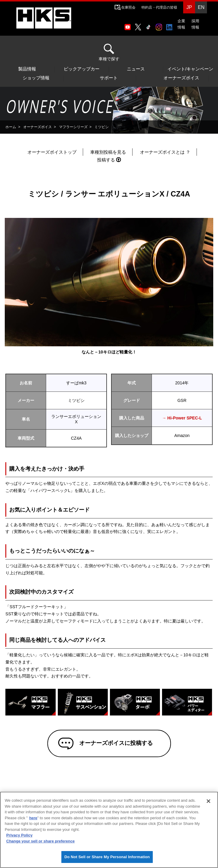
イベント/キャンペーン (190, 69)
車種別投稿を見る (108, 152)
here (33, 818)
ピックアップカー (82, 69)
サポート (109, 78)
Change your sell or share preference (41, 841)
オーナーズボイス (181, 78)
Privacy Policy (19, 835)
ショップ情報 (36, 78)
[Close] (208, 801)
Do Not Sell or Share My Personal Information (107, 857)
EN (201, 7)
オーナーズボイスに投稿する (115, 744)
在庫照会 (128, 7)
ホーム (11, 127)
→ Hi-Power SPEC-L (182, 418)
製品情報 (27, 69)
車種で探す (109, 52)
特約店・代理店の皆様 (159, 7)
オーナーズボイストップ (52, 152)
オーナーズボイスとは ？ (165, 152)
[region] (109, 830)
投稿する (106, 160)
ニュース (136, 69)
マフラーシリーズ (73, 127)
